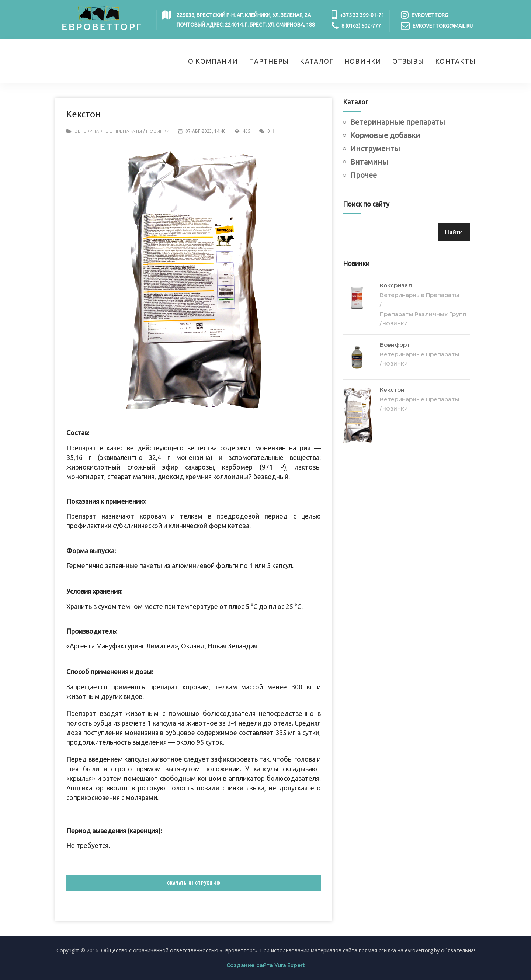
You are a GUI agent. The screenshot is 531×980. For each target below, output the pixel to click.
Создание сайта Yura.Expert (266, 965)
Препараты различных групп (423, 314)
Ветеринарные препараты (108, 131)
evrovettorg (430, 15)
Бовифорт (395, 345)
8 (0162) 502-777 (361, 26)
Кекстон (392, 390)
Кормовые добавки (385, 135)
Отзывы (408, 61)
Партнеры (269, 61)
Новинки (363, 61)
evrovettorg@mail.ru (443, 26)
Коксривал (396, 285)
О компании (213, 61)
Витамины (369, 162)
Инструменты (375, 148)
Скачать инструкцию (194, 883)
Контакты (455, 61)
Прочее (364, 175)
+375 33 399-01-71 (362, 15)
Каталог (317, 61)
